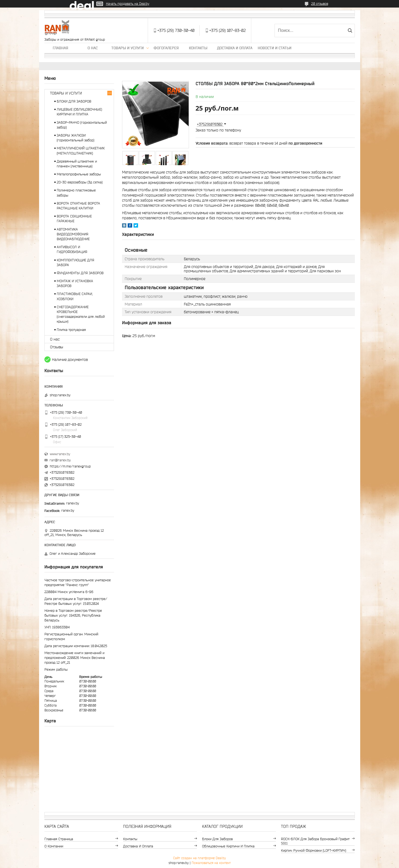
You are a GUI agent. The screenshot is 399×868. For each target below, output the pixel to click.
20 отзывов (320, 4)
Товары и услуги (128, 48)
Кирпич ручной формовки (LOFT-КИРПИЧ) (313, 850)
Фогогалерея (166, 48)
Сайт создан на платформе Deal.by (199, 858)
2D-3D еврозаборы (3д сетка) (80, 182)
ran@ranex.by (60, 460)
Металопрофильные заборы (79, 174)
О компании (54, 846)
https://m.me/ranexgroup (70, 466)
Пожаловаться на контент (211, 863)
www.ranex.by (60, 454)
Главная (60, 48)
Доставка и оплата (235, 48)
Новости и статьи (275, 48)
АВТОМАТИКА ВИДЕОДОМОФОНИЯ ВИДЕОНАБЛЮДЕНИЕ (73, 234)
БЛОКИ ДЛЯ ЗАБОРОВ (74, 101)
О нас (93, 48)
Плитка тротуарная (71, 330)
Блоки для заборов (217, 839)
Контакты (198, 48)
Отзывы (57, 347)
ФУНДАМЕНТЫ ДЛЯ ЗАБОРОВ (80, 273)
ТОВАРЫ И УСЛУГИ (66, 93)
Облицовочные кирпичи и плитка (228, 846)
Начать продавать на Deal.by (128, 4)
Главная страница (59, 839)
